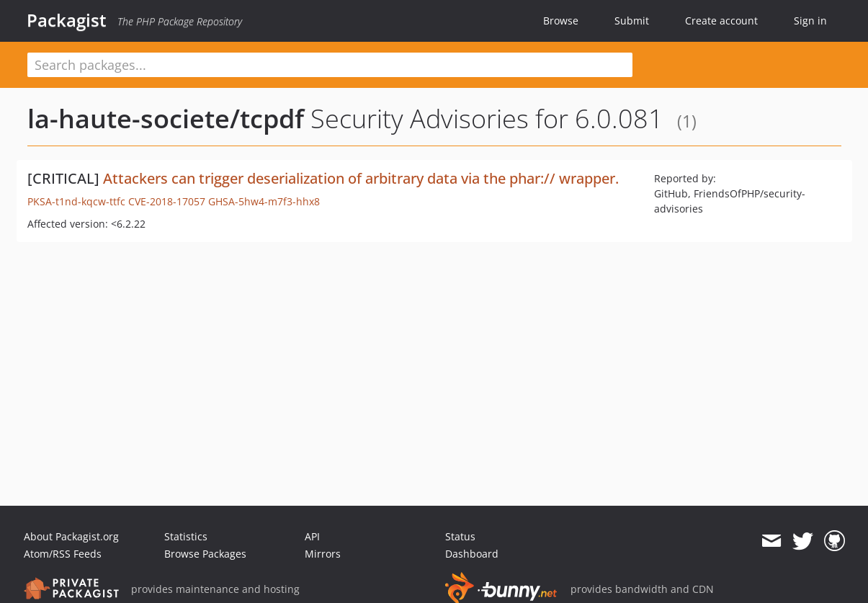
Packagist (67, 20)
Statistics (186, 536)
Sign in (810, 21)
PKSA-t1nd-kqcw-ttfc (76, 201)
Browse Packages (205, 554)
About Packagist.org (71, 536)
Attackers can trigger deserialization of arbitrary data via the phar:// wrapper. (361, 178)
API (312, 536)
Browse (561, 21)
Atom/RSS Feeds (63, 554)
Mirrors (323, 554)
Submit (632, 21)
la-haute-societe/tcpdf (166, 119)
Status (460, 536)
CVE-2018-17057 (167, 201)
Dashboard (472, 554)
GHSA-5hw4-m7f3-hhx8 (264, 201)
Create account (721, 21)
